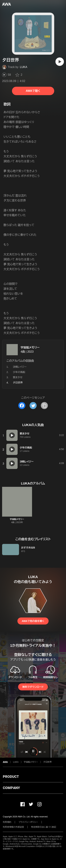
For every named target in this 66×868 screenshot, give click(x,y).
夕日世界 (47, 762)
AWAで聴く (33, 91)
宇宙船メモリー (30, 347)
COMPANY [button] (11, 788)
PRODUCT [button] (11, 777)
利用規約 (7, 822)
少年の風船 (19, 372)
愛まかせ (18, 377)
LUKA (24, 67)
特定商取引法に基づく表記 (44, 827)
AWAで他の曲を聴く (33, 621)
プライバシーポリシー (28, 822)
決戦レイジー (20, 367)
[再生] (60, 62)
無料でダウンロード (33, 687)
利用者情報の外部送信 (13, 827)
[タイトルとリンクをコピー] (44, 406)
